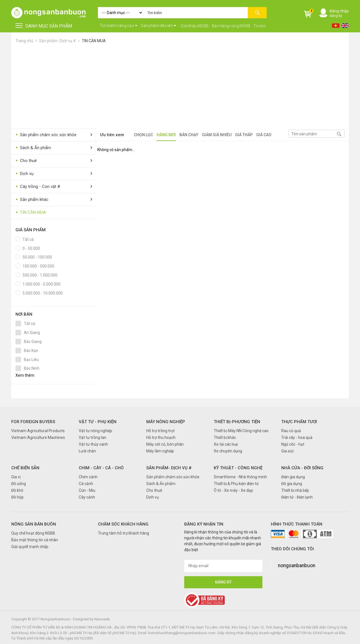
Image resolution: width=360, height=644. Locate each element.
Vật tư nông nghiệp (95, 431)
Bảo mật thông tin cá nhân (35, 540)
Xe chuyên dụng (228, 451)
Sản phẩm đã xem (158, 26)
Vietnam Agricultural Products (38, 431)
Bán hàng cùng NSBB (231, 26)
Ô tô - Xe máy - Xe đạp (233, 490)
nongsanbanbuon (297, 566)
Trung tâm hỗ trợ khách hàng (123, 533)
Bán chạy (189, 135)
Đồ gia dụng (292, 484)
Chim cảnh (88, 477)
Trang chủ (24, 41)
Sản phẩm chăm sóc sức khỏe (46, 135)
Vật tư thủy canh (93, 444)
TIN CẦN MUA (94, 41)
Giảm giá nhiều (217, 135)
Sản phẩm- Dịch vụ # (58, 41)
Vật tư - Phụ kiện (98, 422)
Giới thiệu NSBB (195, 26)
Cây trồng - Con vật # (38, 187)
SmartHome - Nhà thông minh (240, 477)
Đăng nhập (339, 11)
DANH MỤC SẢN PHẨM (44, 26)
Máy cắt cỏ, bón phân (165, 444)
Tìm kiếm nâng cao (119, 26)
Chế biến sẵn (25, 468)
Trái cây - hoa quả (297, 437)
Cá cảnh (86, 484)
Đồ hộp (17, 497)
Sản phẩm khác (32, 200)
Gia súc (288, 451)
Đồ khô (17, 490)
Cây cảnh (87, 497)
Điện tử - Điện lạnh (297, 497)
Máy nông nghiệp (166, 422)
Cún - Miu (87, 490)
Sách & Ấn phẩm (33, 148)
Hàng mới (166, 135)
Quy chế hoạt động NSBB (33, 533)
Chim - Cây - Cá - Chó (101, 468)
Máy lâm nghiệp (160, 451)
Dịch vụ (24, 174)
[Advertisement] (180, 86)
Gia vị (16, 477)
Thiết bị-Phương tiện (237, 422)
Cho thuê (26, 161)
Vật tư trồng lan (93, 437)
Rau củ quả (291, 431)
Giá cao (264, 135)
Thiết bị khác (225, 437)
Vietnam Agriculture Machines (38, 437)
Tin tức (260, 26)
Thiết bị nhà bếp (295, 490)
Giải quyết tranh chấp (30, 547)
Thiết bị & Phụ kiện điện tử (236, 484)
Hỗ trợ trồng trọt (160, 431)
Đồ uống (19, 484)
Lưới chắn (87, 451)
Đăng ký (336, 16)
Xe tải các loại (226, 444)
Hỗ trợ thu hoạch (161, 437)
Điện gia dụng (293, 477)
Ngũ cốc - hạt (293, 444)
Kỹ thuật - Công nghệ (238, 468)
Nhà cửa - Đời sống (302, 468)
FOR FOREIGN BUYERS (33, 422)
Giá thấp (244, 135)
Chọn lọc (143, 135)
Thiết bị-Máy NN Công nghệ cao (241, 431)
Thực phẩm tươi (299, 422)
